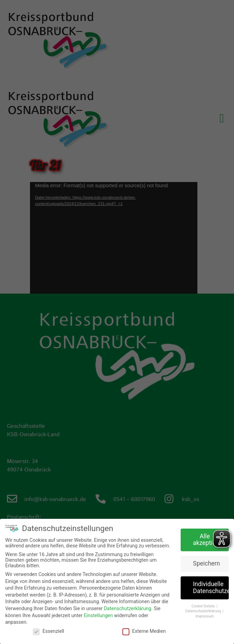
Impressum (205, 616)
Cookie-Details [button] (204, 606)
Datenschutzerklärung (128, 608)
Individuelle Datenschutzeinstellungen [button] (211, 588)
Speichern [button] (206, 563)
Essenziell (48, 631)
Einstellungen (98, 615)
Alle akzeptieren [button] (209, 540)
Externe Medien (144, 631)
